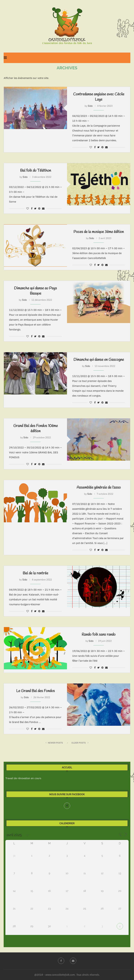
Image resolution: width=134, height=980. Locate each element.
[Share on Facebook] (95, 147)
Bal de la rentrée (35, 573)
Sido (90, 106)
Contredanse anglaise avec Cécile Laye (99, 97)
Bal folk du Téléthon (36, 171)
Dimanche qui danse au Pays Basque (35, 291)
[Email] (73, 961)
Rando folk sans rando (99, 635)
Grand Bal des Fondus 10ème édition (36, 429)
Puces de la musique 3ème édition (99, 232)
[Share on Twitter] (98, 147)
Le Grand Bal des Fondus (36, 691)
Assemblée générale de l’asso (99, 488)
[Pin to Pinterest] (102, 147)
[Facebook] (67, 806)
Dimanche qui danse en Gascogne (99, 360)
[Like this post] (91, 147)
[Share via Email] (106, 147)
